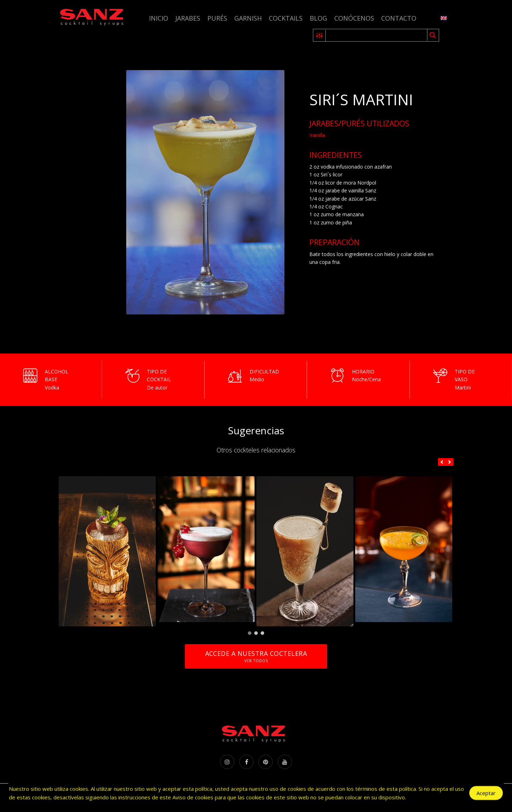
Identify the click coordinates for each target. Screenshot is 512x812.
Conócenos (354, 18)
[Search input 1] (377, 35)
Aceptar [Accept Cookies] (486, 794)
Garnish (248, 18)
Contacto (399, 18)
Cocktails (286, 18)
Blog (318, 18)
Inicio (159, 18)
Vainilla (317, 135)
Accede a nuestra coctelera (256, 656)
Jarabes (188, 18)
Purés (217, 18)
